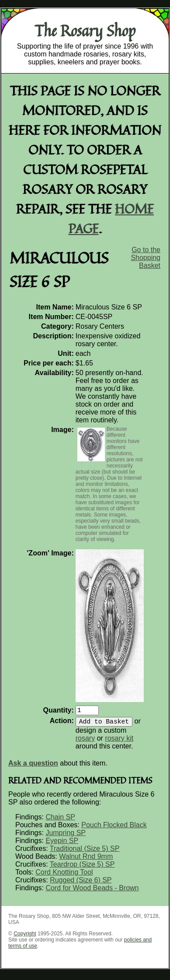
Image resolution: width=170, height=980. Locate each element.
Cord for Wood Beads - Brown (92, 891)
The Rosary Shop (85, 31)
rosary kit (119, 742)
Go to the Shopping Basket (146, 258)
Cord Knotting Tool (64, 876)
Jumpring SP (66, 836)
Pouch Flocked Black (114, 828)
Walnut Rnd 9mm (86, 860)
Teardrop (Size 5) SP (82, 868)
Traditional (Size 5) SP (85, 852)
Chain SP (60, 820)
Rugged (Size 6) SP (81, 883)
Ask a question (33, 767)
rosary (85, 742)
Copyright (25, 937)
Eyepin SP (62, 844)
